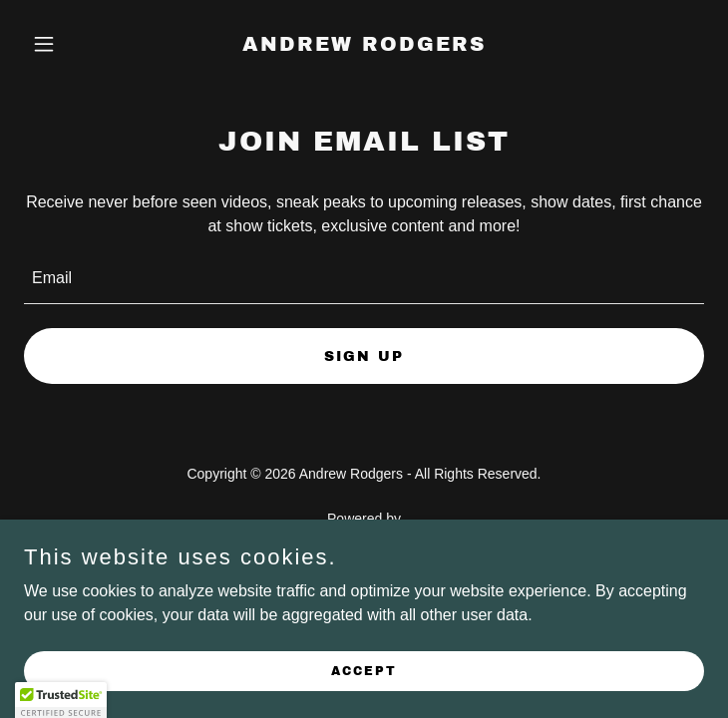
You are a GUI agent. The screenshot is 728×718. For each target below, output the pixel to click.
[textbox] (364, 279)
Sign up (364, 357)
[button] (75, 44)
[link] (364, 45)
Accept (364, 670)
